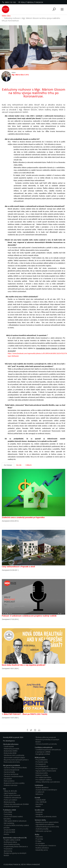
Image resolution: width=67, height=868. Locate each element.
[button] (54, 9)
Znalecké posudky (42, 829)
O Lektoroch (40, 792)
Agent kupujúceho (10, 793)
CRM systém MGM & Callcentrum (15, 821)
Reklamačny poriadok (11, 749)
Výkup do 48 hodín (10, 791)
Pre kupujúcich (41, 764)
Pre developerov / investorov (46, 846)
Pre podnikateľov (42, 760)
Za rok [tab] (19, 465)
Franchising (8, 814)
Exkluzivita (39, 837)
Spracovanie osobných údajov (14, 758)
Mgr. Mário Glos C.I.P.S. (20, 75)
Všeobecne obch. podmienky (14, 755)
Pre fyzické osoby (42, 762)
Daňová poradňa (42, 773)
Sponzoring (8, 851)
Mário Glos (6, 16)
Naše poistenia (9, 781)
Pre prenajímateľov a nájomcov (47, 769)
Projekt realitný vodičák (12, 840)
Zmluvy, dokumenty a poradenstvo (48, 782)
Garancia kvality (9, 772)
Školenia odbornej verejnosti (46, 737)
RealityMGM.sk (15, 864)
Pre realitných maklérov (44, 780)
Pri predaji (39, 839)
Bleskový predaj (10, 802)
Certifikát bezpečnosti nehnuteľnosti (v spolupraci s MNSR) (48, 751)
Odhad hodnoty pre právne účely (47, 827)
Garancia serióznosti (11, 774)
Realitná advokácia (42, 848)
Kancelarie (39, 804)
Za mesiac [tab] (8, 465)
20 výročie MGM (9, 830)
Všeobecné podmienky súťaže (46, 817)
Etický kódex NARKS (11, 751)
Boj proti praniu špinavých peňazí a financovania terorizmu (16, 761)
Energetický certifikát (43, 754)
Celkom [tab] (29, 465)
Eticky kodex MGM (10, 753)
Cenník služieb (9, 746)
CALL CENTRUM (41, 802)
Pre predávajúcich (42, 766)
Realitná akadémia (42, 788)
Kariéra (6, 834)
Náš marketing (9, 823)
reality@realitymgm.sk (31, 2)
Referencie (39, 794)
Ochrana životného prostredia (46, 744)
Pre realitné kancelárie (43, 777)
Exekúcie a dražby (42, 775)
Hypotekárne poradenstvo (45, 824)
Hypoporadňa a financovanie (46, 771)
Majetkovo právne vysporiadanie (47, 822)
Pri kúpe (38, 841)
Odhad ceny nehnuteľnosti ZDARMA (16, 804)
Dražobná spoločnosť (12, 806)
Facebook (39, 812)
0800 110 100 (9, 2)
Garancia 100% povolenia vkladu (15, 768)
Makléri (38, 806)
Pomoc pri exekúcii (11, 800)
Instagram (39, 814)
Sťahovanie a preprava (44, 831)
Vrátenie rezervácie (11, 785)
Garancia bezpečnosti (12, 770)
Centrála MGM (41, 800)
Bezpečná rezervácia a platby (14, 783)
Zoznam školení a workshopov (46, 790)
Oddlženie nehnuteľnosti (12, 798)
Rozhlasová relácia (10, 842)
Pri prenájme (40, 843)
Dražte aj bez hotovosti (12, 795)
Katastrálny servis (42, 850)
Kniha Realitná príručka (12, 844)
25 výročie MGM (9, 832)
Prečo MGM (8, 812)
